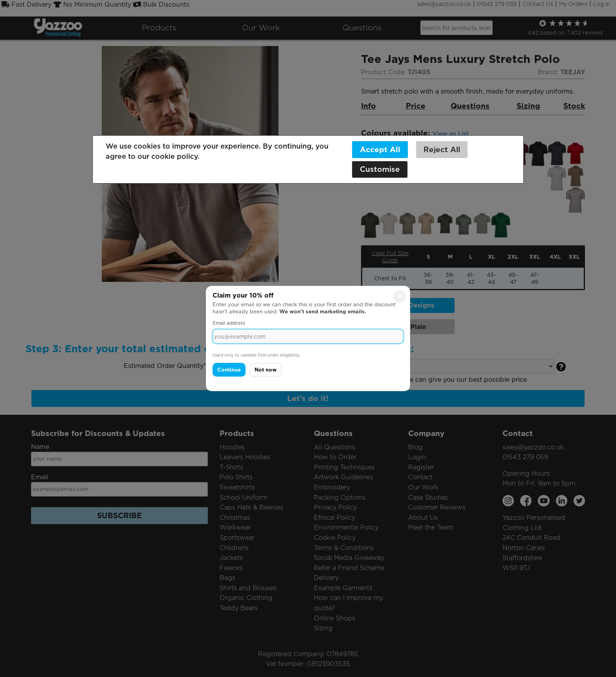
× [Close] (400, 296)
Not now (266, 370)
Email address (229, 323)
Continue (229, 370)
